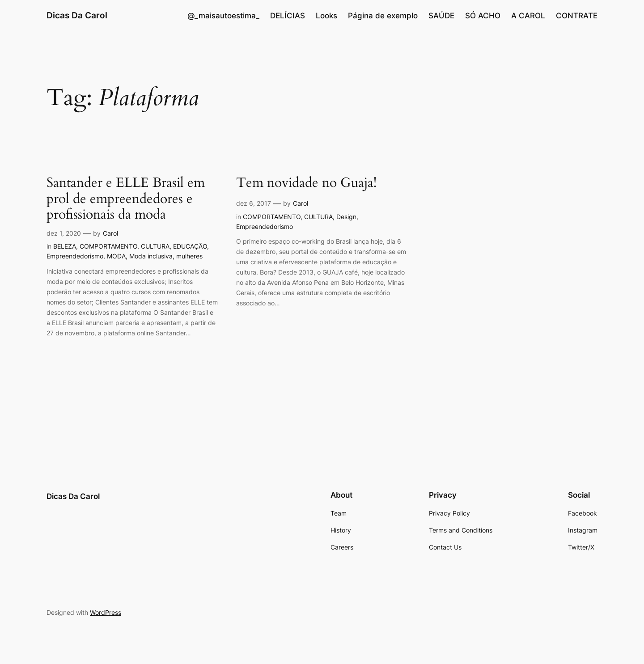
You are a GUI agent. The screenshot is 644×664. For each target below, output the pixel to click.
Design (346, 217)
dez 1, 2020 (64, 233)
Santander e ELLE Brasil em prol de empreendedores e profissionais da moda (126, 199)
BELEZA (65, 246)
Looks (326, 16)
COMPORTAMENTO (108, 246)
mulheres (189, 256)
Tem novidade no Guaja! (306, 183)
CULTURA (155, 246)
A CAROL (528, 16)
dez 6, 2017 (254, 203)
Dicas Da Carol (77, 15)
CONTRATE (577, 16)
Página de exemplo (383, 16)
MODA (116, 256)
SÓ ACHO (483, 16)
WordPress (106, 612)
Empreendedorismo (75, 256)
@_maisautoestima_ (223, 16)
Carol (110, 233)
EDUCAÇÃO (190, 246)
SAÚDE (441, 16)
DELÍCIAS (288, 16)
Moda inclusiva (151, 256)
